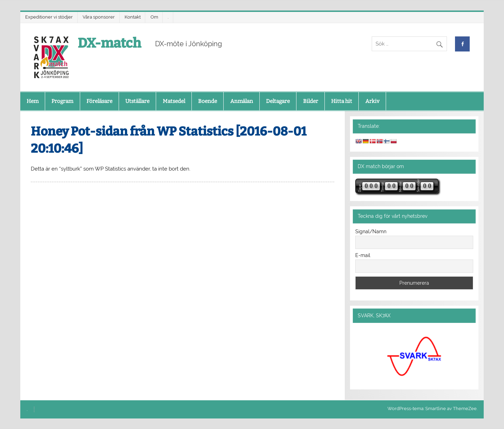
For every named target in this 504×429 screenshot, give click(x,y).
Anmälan (242, 101)
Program (62, 101)
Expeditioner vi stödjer (49, 17)
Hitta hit (342, 101)
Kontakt (133, 17)
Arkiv (372, 101)
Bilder (311, 101)
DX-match (109, 43)
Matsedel (174, 101)
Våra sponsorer (99, 17)
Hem (33, 101)
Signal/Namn (371, 231)
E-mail (363, 255)
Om (154, 17)
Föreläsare (99, 101)
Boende (208, 101)
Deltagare (278, 101)
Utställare (137, 101)
